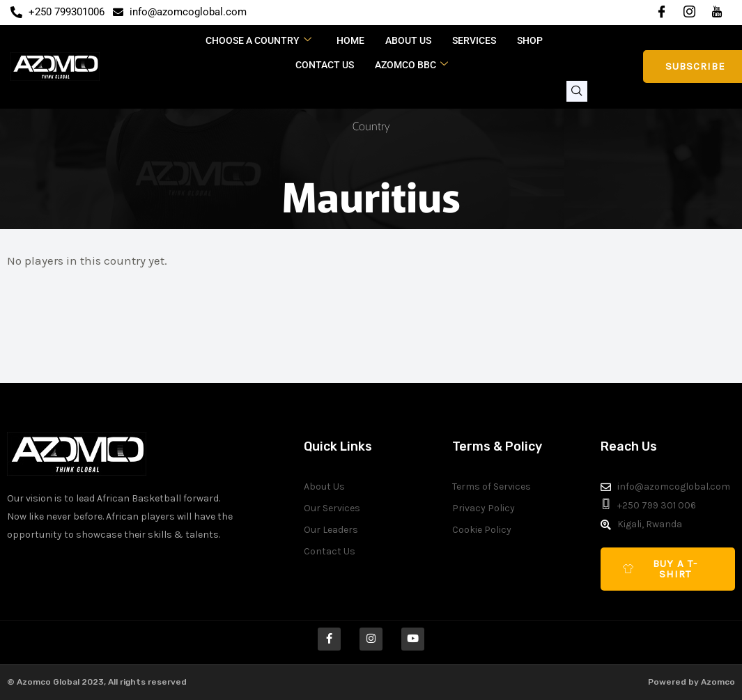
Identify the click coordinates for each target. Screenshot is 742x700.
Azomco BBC (411, 65)
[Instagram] (689, 13)
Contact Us (325, 65)
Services (474, 40)
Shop (530, 40)
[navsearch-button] (577, 91)
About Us (408, 40)
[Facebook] (661, 13)
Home (350, 40)
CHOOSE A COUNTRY (258, 40)
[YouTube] (717, 13)
